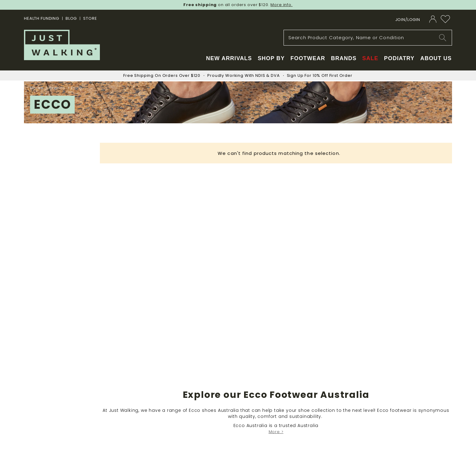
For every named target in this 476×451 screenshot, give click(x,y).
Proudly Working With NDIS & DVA (243, 75)
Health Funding (42, 18)
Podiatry (399, 58)
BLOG (71, 18)
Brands (58, 88)
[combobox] (368, 38)
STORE (90, 18)
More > (276, 432)
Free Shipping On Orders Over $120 (162, 75)
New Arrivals (229, 58)
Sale (370, 58)
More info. (282, 5)
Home (38, 88)
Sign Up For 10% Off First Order (320, 75)
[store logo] (62, 45)
